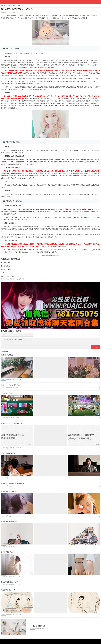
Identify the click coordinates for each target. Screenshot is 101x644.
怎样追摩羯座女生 (6, 266)
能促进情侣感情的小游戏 (10, 582)
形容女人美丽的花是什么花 (10, 385)
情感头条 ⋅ (10, 380)
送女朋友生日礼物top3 (9, 552)
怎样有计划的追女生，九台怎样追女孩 (15, 279)
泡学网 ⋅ (4, 13)
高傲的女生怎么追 (10, 277)
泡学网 (5, 273)
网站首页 (9, 6)
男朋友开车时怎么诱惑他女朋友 (12, 423)
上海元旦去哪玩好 (7, 393)
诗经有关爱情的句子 (8, 590)
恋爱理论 (3, 380)
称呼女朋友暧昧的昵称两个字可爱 (13, 484)
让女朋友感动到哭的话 (37, 626)
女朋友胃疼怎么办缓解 (9, 492)
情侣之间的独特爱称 (8, 453)
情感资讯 (14, 6)
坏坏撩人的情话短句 (8, 355)
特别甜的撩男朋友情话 (9, 522)
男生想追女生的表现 (7, 269)
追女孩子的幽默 (6, 262)
